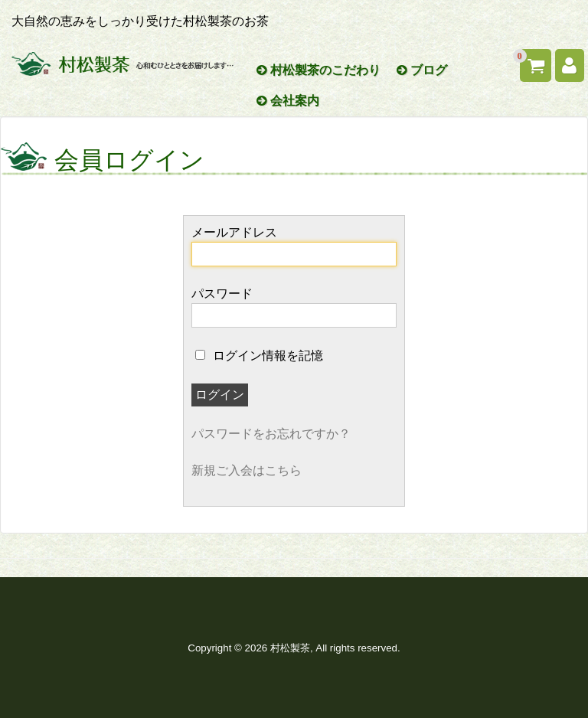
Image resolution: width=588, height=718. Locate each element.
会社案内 (288, 101)
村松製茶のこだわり (318, 70)
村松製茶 (290, 648)
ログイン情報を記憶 (259, 356)
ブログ (422, 70)
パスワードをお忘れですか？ (271, 434)
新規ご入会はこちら (247, 470)
